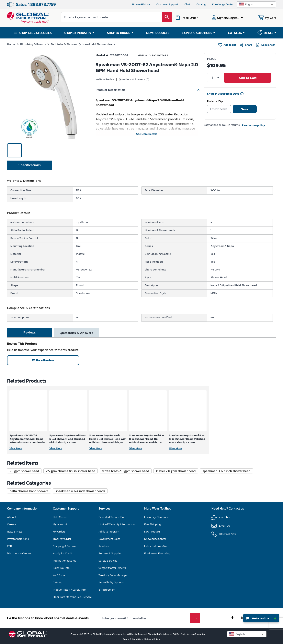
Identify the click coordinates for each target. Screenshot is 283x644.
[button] (256, 4)
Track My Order (62, 539)
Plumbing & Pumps (33, 44)
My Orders (59, 532)
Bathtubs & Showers (64, 44)
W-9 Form (59, 575)
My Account (60, 524)
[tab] (30, 165)
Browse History (141, 4)
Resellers (104, 546)
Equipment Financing (157, 553)
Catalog (201, 4)
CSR (9, 546)
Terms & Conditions (134, 639)
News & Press (15, 532)
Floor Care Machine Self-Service (72, 597)
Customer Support (167, 4)
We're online (261, 618)
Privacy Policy (153, 639)
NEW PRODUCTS (158, 33)
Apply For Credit (63, 553)
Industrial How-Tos (156, 546)
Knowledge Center (223, 4)
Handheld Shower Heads (99, 44)
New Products (152, 532)
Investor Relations (18, 539)
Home (11, 44)
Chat (187, 4)
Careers (12, 524)
